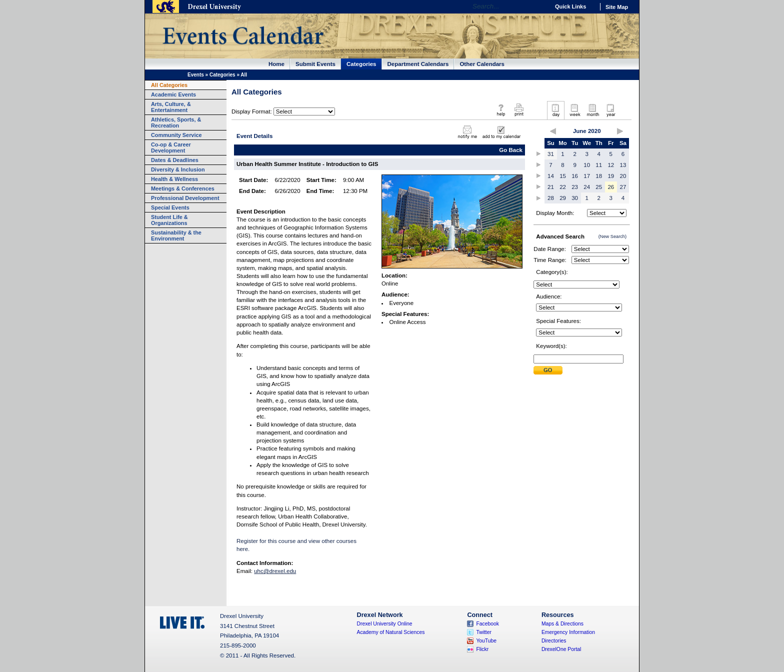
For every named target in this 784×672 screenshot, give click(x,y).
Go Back (511, 150)
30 (575, 198)
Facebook (487, 624)
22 (563, 187)
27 (623, 187)
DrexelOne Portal (561, 649)
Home (276, 64)
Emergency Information (568, 632)
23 (575, 187)
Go (539, 6)
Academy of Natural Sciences (391, 632)
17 (587, 176)
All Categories (169, 85)
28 (551, 198)
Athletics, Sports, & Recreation (176, 122)
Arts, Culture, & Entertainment (171, 107)
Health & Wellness (174, 179)
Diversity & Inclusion (178, 169)
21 (551, 187)
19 (611, 176)
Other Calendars (482, 64)
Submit (548, 370)
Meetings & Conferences (183, 188)
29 (563, 198)
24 (587, 187)
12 (611, 165)
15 (563, 176)
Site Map (617, 7)
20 (623, 176)
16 (575, 176)
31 (551, 154)
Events (196, 75)
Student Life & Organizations (169, 220)
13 (623, 165)
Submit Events (315, 64)
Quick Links (570, 6)
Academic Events (173, 94)
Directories (554, 641)
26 (611, 187)
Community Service (176, 135)
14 (551, 176)
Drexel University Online (385, 624)
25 (599, 187)
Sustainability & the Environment (176, 235)
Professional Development (185, 198)
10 (587, 165)
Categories (361, 64)
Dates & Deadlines (175, 160)
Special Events (170, 207)
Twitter (484, 632)
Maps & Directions (562, 624)
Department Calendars (418, 64)
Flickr (482, 649)
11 (599, 165)
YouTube (486, 641)
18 (599, 176)
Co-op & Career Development (171, 147)
